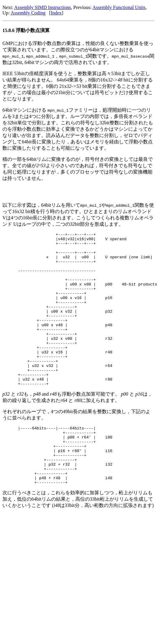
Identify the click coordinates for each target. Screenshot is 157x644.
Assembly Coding (28, 13)
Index (56, 13)
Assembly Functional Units (119, 7)
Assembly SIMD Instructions (43, 7)
